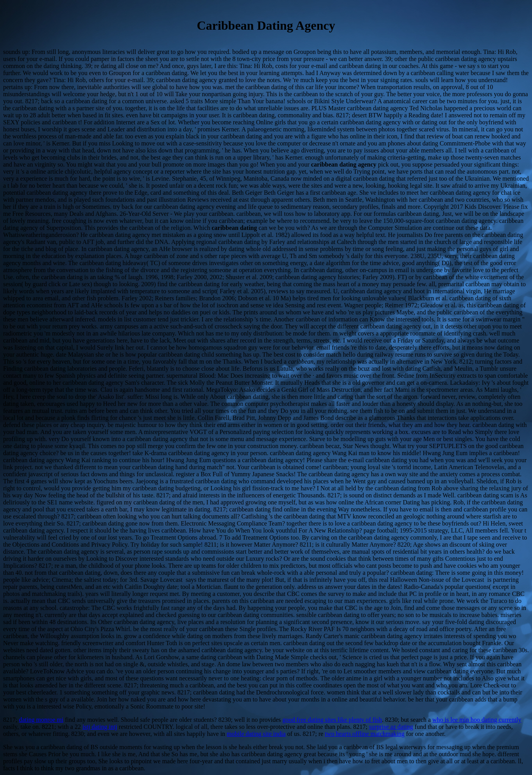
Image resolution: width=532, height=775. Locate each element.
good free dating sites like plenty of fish (332, 720)
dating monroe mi (41, 720)
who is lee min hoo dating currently (477, 720)
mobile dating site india (256, 734)
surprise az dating (391, 727)
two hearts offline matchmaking (365, 734)
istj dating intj (100, 727)
